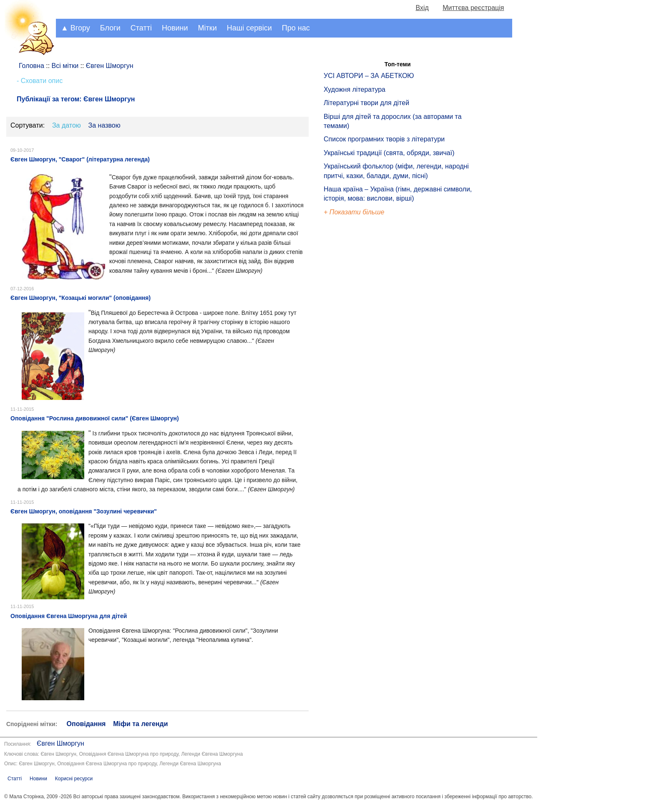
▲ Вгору (75, 28)
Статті (141, 28)
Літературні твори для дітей (366, 103)
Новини (175, 28)
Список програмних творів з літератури (384, 139)
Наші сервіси (249, 28)
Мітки (208, 28)
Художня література (355, 89)
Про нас (296, 28)
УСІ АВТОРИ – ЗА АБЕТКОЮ (369, 76)
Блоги (110, 28)
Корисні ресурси (74, 779)
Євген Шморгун (60, 743)
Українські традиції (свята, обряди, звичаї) (389, 153)
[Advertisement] (362, 359)
